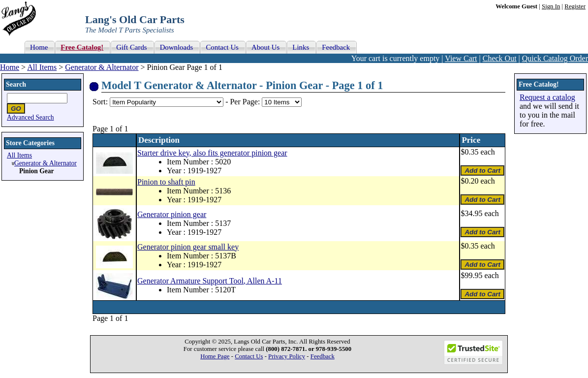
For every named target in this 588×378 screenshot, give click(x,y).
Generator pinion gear (172, 214)
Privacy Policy (287, 356)
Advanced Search (31, 117)
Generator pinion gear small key (188, 247)
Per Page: (246, 102)
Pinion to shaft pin (166, 182)
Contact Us (249, 356)
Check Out (500, 58)
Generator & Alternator (102, 67)
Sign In (551, 6)
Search (16, 84)
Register (575, 6)
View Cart (461, 58)
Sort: (100, 102)
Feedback (323, 356)
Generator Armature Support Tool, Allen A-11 (210, 281)
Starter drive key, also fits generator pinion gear (212, 153)
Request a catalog (547, 97)
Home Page (215, 356)
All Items (42, 67)
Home (10, 67)
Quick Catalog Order (555, 58)
